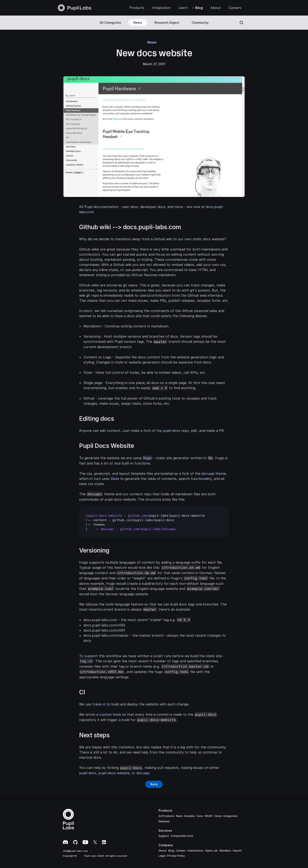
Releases (164, 821)
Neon (179, 816)
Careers (181, 851)
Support (164, 836)
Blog (171, 851)
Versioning (94, 550)
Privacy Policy (176, 856)
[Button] (154, 784)
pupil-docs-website (114, 773)
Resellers (225, 851)
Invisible (190, 816)
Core (199, 816)
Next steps (94, 735)
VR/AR (208, 816)
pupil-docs (172, 431)
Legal (162, 856)
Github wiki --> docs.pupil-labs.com (130, 227)
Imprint (237, 851)
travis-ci (99, 704)
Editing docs (97, 419)
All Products (166, 816)
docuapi (143, 773)
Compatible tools (182, 836)
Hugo (147, 458)
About (163, 851)
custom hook (110, 714)
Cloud (218, 816)
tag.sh (86, 661)
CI (82, 692)
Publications (195, 851)
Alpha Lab (211, 851)
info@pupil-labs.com (75, 851)
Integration (230, 816)
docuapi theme (214, 474)
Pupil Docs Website (107, 446)
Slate (115, 479)
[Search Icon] (241, 23)
